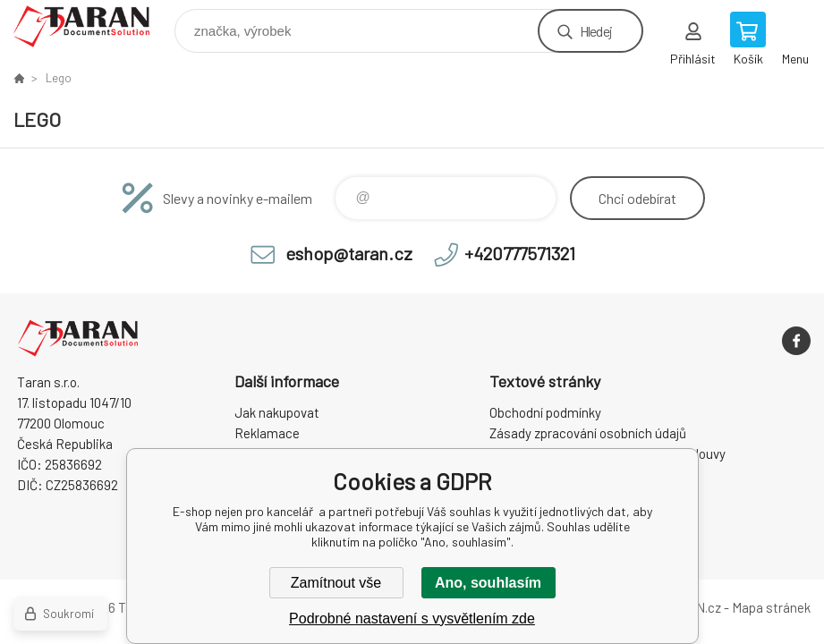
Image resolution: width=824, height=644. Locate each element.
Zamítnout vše (336, 583)
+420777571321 (520, 253)
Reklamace (267, 433)
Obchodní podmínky (545, 412)
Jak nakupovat (277, 412)
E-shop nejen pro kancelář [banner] (93, 26)
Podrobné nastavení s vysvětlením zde (412, 619)
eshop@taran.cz (349, 253)
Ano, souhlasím (488, 583)
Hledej (596, 31)
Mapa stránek (771, 607)
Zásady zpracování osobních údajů (588, 433)
